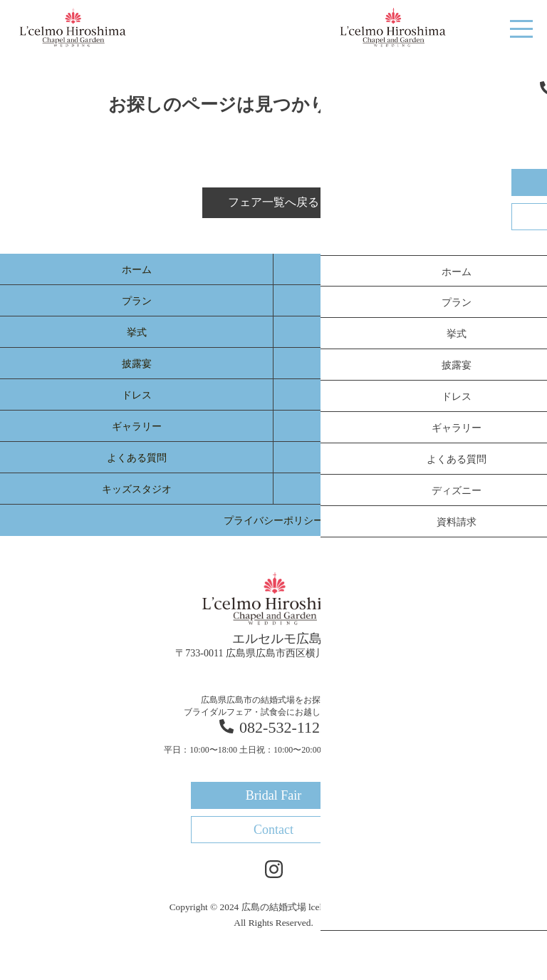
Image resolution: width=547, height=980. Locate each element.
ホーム (137, 270)
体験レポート (410, 364)
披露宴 (137, 364)
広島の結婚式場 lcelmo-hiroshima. (310, 907)
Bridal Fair (459, 28)
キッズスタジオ (137, 489)
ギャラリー (137, 427)
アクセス (410, 458)
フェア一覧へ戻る (273, 202)
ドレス (137, 395)
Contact (273, 830)
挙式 (137, 332)
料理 (410, 332)
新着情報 (410, 395)
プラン (137, 301)
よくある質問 (137, 458)
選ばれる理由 (410, 301)
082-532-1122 (273, 727)
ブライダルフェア (410, 270)
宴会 (410, 427)
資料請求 (410, 489)
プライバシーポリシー (273, 521)
